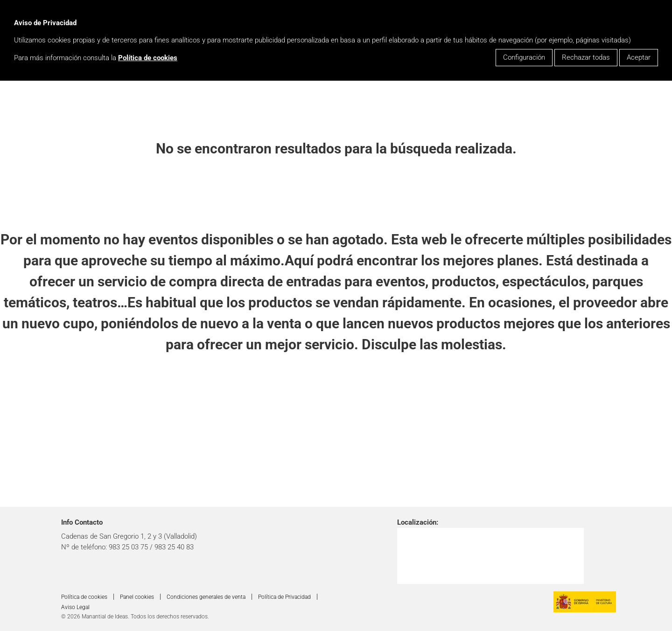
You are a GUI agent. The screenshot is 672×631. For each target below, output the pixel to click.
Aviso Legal (75, 607)
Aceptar (639, 57)
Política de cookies (148, 58)
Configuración (524, 57)
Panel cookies (137, 597)
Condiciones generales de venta (206, 597)
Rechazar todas (586, 57)
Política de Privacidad (284, 597)
